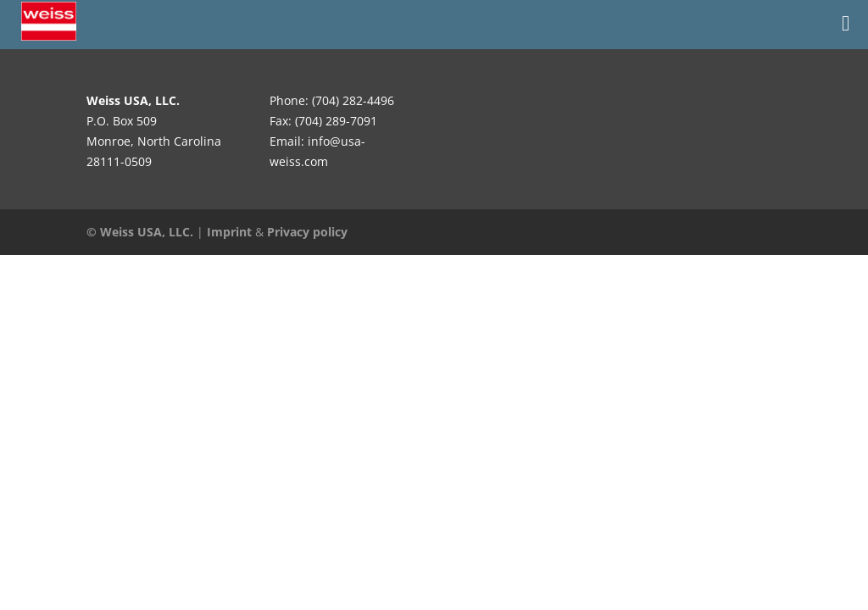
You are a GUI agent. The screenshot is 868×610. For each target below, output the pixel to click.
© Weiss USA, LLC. (140, 232)
